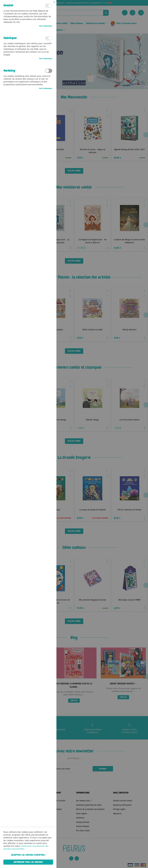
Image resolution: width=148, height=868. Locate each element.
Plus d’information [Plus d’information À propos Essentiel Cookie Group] (46, 26)
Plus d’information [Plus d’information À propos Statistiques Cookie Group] (46, 59)
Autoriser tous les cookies (28, 862)
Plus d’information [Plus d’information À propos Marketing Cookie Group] (46, 88)
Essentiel (49, 6)
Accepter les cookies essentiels (28, 855)
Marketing (49, 71)
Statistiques (49, 38)
